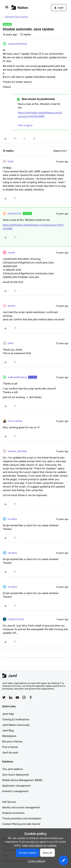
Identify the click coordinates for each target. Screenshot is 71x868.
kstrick (11, 306)
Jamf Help (8, 714)
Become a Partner (12, 741)
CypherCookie (16, 619)
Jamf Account (10, 753)
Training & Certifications (16, 719)
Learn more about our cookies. (40, 845)
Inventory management (15, 791)
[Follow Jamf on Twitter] (4, 697)
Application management (16, 786)
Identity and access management (21, 807)
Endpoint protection (13, 813)
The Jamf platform (13, 769)
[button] (7, 8)
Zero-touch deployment (16, 775)
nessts (11, 252)
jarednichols (15, 213)
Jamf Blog (8, 730)
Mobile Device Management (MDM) (22, 780)
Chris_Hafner (15, 421)
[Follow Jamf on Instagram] (24, 697)
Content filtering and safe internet (21, 824)
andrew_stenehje (17, 451)
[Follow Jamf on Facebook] (31, 697)
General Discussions (17, 17)
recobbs (12, 519)
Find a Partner (10, 747)
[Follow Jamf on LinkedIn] (11, 697)
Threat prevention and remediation (22, 818)
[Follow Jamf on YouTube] (17, 697)
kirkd (11, 161)
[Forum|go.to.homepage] (20, 8)
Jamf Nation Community (16, 725)
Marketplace (9, 736)
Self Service (9, 802)
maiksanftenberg (17, 44)
